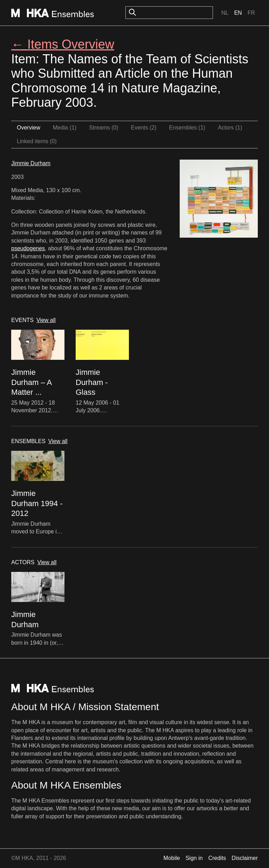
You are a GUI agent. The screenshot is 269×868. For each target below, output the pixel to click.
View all (46, 320)
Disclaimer (245, 858)
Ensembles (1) (187, 128)
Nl (225, 13)
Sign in (194, 858)
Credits (217, 858)
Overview (29, 128)
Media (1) (65, 128)
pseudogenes (28, 248)
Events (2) (144, 128)
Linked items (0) (37, 141)
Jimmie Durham (31, 163)
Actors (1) (230, 128)
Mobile (172, 858)
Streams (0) (104, 128)
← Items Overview (63, 44)
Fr (251, 13)
